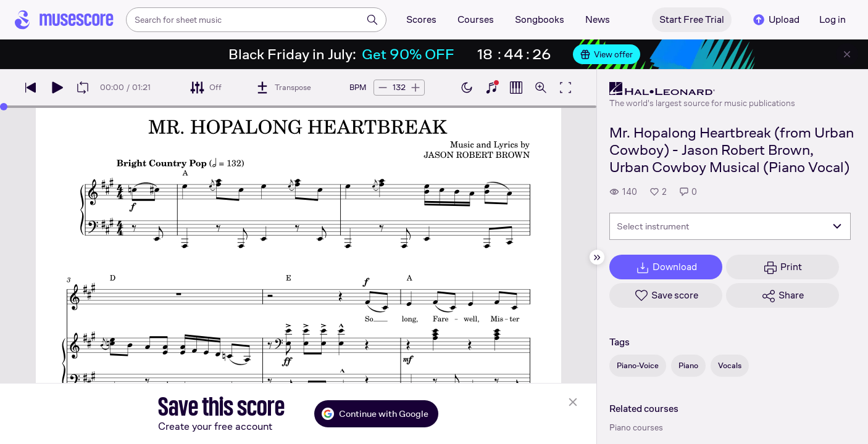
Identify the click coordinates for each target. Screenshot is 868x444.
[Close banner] (847, 54)
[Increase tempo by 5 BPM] (415, 88)
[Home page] (64, 20)
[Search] (372, 20)
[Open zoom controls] (541, 88)
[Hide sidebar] (597, 257)
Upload (775, 20)
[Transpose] (283, 88)
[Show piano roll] (516, 88)
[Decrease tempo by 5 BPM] (383, 88)
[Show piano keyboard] (491, 88)
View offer (607, 54)
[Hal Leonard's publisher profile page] (702, 89)
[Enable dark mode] (467, 88)
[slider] (4, 107)
